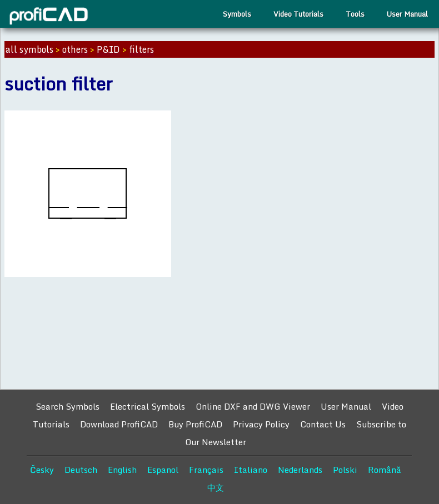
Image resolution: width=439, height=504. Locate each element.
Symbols (237, 14)
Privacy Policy (261, 424)
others (75, 49)
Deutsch (81, 470)
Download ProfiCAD (119, 424)
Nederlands (300, 470)
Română (385, 470)
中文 (216, 487)
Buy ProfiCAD (195, 424)
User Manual (407, 14)
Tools (355, 14)
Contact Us (323, 424)
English (122, 470)
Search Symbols (68, 406)
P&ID (108, 49)
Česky (42, 470)
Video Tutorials (298, 14)
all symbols (29, 49)
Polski (345, 470)
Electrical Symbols (148, 406)
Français (206, 470)
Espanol (163, 470)
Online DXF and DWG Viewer (253, 406)
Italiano (251, 470)
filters (141, 49)
